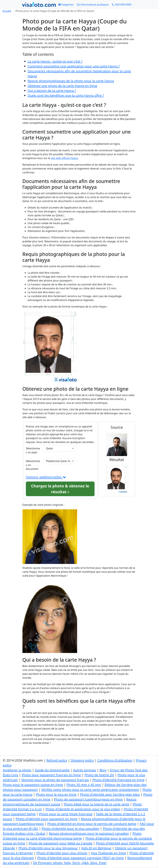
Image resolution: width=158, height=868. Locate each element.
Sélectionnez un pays (33, 450)
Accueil (7, 11)
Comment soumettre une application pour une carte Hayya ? (74, 66)
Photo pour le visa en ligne (56, 794)
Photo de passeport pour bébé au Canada (60, 843)
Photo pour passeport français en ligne (51, 775)
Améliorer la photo (17, 770)
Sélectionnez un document (33, 465)
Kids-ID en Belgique (96, 848)
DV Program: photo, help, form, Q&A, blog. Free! (70, 863)
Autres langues (85, 770)
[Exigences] (66, 5)
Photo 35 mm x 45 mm (84, 785)
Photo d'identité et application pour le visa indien (83, 809)
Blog (103, 770)
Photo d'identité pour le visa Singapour (48, 848)
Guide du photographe (52, 770)
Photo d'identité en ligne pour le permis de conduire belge (92, 824)
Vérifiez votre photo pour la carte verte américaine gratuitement (90, 790)
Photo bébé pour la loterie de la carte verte (96, 804)
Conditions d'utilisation (115, 760)
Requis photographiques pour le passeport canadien (89, 833)
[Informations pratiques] (93, 5)
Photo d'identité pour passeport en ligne (46, 819)
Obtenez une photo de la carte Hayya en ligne (62, 86)
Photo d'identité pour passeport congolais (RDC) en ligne (81, 858)
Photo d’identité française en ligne (118, 780)
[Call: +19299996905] (122, 5)
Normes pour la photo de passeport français (55, 780)
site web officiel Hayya (64, 158)
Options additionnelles (46, 477)
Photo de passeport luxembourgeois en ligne (88, 799)
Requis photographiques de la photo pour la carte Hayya (71, 81)
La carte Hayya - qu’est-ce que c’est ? (55, 61)
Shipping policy (82, 760)
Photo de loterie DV (99, 775)
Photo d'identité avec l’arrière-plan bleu (110, 794)
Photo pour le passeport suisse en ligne (33, 785)
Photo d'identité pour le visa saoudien (71, 829)
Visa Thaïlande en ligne (109, 853)
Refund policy (57, 760)
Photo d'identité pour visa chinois (62, 853)
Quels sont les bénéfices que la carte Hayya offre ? (66, 95)
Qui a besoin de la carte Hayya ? (52, 91)
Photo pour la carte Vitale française (66, 814)
